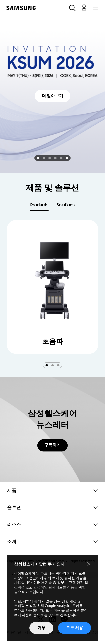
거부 (41, 628)
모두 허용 (75, 628)
